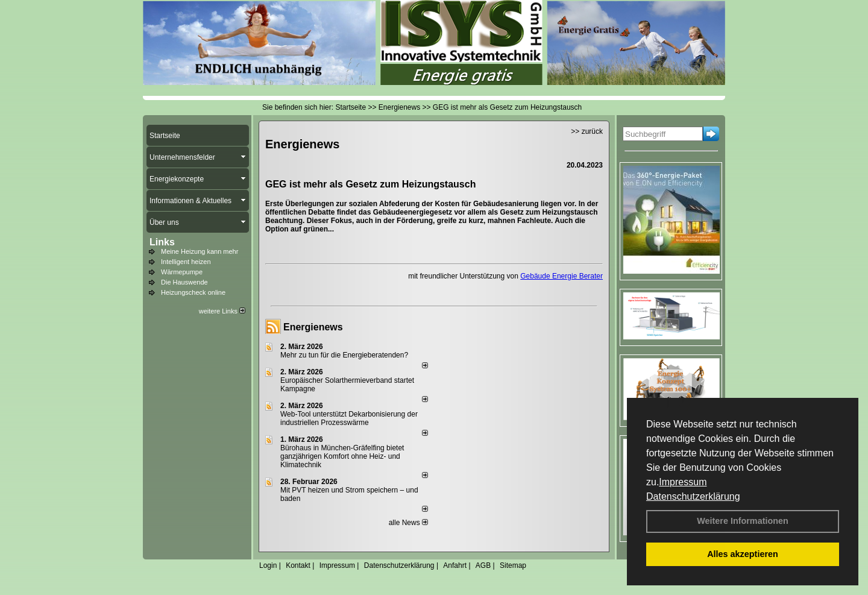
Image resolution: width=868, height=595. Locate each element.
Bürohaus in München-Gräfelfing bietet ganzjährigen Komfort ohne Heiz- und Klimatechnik (342, 456)
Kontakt (298, 565)
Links (162, 242)
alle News (408, 523)
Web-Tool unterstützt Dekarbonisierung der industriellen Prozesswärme (349, 418)
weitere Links (222, 311)
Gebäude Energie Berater (561, 276)
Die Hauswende (184, 282)
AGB (483, 565)
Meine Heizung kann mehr (200, 251)
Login (268, 565)
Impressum (683, 482)
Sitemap (513, 565)
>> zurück (587, 131)
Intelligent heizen (186, 262)
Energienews (313, 327)
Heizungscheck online (193, 292)
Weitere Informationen (743, 521)
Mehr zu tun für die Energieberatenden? (344, 355)
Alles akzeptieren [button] (743, 554)
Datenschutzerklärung (693, 496)
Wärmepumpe (182, 272)
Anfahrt (455, 565)
